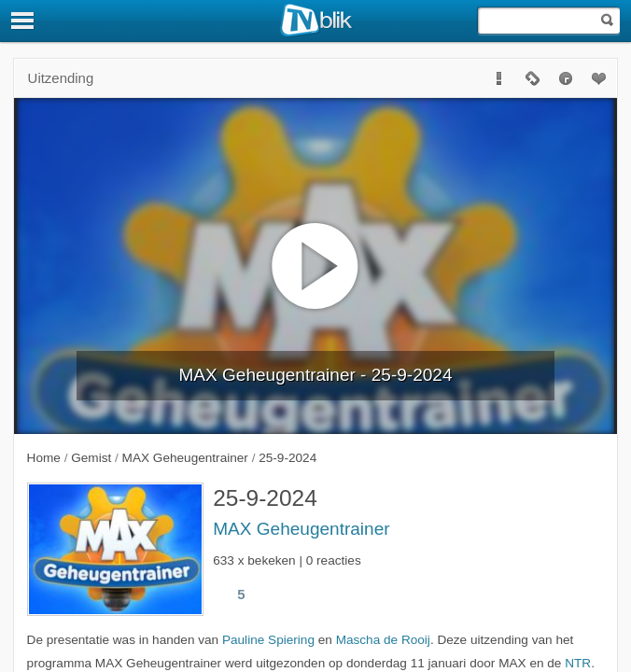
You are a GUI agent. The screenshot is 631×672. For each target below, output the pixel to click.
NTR (578, 663)
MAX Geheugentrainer (301, 529)
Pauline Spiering (268, 640)
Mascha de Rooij (383, 640)
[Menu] (23, 21)
